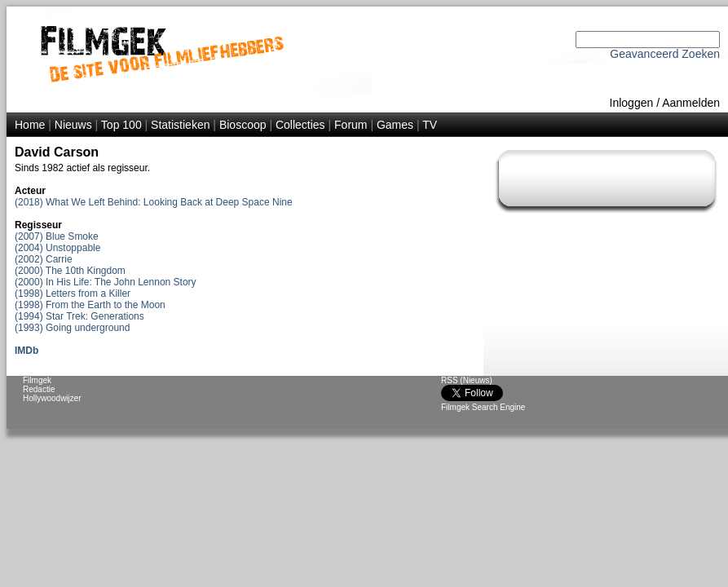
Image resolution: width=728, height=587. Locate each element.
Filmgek (37, 380)
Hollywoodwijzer (52, 398)
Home (30, 125)
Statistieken (180, 125)
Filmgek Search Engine (483, 407)
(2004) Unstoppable (57, 248)
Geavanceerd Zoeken (665, 54)
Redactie (39, 389)
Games (395, 125)
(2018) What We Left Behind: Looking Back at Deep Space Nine (154, 202)
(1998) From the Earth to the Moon (90, 305)
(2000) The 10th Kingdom (70, 271)
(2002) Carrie (44, 259)
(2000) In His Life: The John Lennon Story (106, 282)
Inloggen (632, 103)
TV (430, 125)
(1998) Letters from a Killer (73, 293)
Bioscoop (243, 125)
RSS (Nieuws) (467, 380)
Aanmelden (691, 103)
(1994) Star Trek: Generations (79, 316)
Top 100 (121, 125)
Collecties (300, 125)
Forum (351, 125)
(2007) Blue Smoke (57, 236)
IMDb (26, 351)
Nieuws (73, 125)
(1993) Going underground (72, 328)
